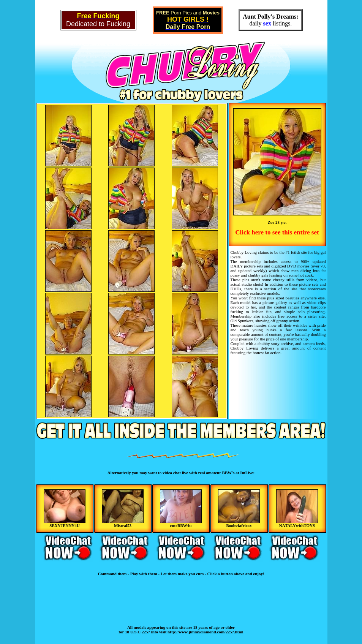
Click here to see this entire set (277, 232)
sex (267, 23)
